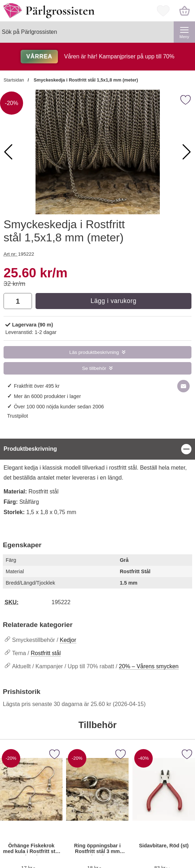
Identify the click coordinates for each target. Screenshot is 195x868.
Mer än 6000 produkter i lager (47, 396)
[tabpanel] (97, 482)
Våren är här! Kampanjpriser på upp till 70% (97, 56)
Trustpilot (18, 416)
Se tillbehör (94, 368)
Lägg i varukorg (113, 301)
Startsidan (14, 80)
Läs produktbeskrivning (94, 352)
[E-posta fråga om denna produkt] (183, 386)
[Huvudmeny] (184, 32)
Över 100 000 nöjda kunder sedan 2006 (59, 407)
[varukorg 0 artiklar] (184, 11)
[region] (97, 449)
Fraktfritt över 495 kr (37, 386)
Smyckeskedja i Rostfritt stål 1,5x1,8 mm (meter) (85, 80)
